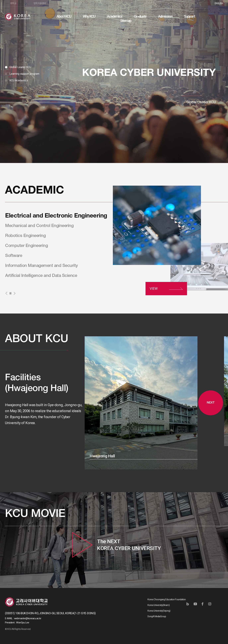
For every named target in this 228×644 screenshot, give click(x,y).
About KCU (64, 16)
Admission (165, 16)
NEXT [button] (211, 403)
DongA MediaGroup (157, 616)
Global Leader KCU (20, 67)
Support (189, 16)
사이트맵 (221, 16)
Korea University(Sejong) (159, 611)
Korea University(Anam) (159, 605)
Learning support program (24, 74)
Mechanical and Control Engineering (39, 226)
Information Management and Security (42, 266)
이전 (6, 293)
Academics (115, 16)
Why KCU (89, 16)
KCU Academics (19, 80)
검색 (212, 16)
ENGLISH (219, 3)
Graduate (140, 16)
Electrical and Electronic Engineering (56, 216)
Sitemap (126, 21)
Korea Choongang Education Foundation (167, 599)
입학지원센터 (40, 3)
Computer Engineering (26, 246)
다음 (15, 293)
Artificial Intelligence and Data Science (41, 276)
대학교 (13, 3)
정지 (10, 293)
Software (14, 256)
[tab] (22, 67)
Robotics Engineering (25, 236)
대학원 (66, 3)
